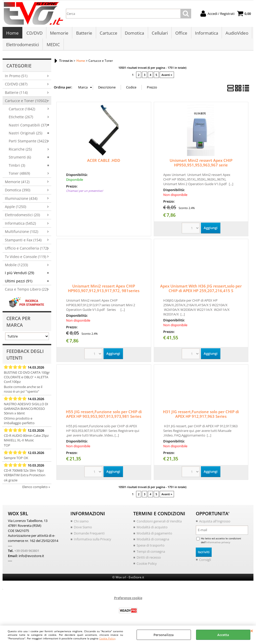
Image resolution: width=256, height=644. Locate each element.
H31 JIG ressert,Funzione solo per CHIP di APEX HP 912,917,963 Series (201, 417)
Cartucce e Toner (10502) (26, 103)
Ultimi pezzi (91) (19, 284)
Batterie (84, 34)
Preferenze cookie (128, 601)
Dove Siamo (83, 530)
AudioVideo (236, 34)
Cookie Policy (107, 638)
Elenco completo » (36, 490)
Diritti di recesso (149, 560)
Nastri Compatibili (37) (28, 128)
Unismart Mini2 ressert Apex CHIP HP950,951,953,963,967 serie (201, 165)
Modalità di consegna (153, 542)
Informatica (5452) (20, 226)
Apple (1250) (16, 209)
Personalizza (164, 635)
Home (12, 34)
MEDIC (53, 47)
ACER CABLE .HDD (104, 163)
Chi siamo (81, 524)
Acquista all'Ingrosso (215, 524)
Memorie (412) (17, 185)
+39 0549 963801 (27, 553)
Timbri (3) (17, 168)
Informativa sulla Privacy (93, 542)
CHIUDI (252, 631)
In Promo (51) (16, 79)
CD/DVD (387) (16, 87)
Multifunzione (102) (22, 234)
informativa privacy (218, 545)
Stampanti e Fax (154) (23, 243)
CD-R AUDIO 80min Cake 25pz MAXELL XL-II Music (26, 441)
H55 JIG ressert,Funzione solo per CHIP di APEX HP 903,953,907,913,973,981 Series (104, 417)
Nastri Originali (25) (25, 136)
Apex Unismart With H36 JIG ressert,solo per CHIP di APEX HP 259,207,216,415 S (201, 291)
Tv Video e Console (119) (25, 259)
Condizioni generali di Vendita (159, 524)
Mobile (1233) (16, 268)
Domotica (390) (18, 193)
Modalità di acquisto (152, 530)
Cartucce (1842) (22, 112)
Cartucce (108, 34)
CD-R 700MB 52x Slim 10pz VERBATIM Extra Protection (25, 475)
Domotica (134, 34)
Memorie (59, 34)
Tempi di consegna (151, 554)
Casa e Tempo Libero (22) (26, 292)
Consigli (205, 562)
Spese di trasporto (151, 548)
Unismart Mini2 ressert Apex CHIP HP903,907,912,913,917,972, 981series (104, 291)
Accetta (223, 635)
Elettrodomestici (23, 47)
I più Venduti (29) (19, 276)
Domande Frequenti (89, 536)
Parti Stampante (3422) (28, 144)
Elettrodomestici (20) (22, 218)
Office (181, 34)
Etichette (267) (21, 120)
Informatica (206, 34)
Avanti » (167, 78)
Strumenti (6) (20, 160)
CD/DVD (34, 34)
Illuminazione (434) (21, 201)
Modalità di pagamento (154, 536)
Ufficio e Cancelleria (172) (27, 251)
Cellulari (159, 34)
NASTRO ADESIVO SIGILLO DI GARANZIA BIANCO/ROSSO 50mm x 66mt (26, 411)
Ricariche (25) (20, 152)
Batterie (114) (16, 95)
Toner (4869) (19, 176)
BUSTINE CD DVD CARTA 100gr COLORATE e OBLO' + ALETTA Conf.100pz (27, 380)
